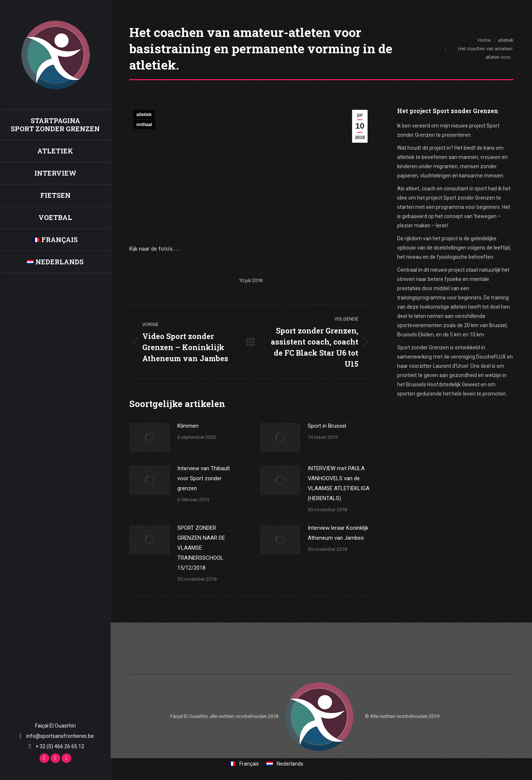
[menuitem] (55, 240)
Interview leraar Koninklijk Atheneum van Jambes (338, 533)
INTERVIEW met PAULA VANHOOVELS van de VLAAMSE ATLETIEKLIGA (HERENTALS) (339, 483)
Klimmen (188, 426)
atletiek (144, 115)
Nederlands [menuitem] (290, 764)
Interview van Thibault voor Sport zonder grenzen (204, 478)
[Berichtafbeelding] (150, 438)
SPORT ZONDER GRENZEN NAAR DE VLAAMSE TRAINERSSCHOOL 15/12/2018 (201, 548)
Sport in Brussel (327, 426)
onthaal (144, 125)
